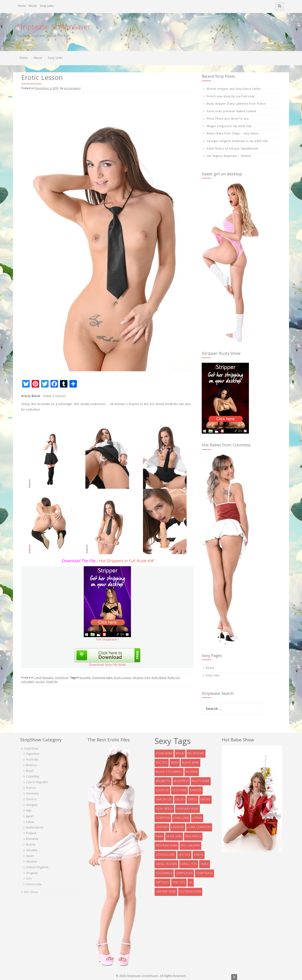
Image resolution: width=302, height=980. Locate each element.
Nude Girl (174, 678)
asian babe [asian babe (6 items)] (164, 754)
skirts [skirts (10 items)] (199, 855)
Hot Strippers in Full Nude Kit (125, 561)
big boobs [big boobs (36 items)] (196, 754)
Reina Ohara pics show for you (228, 119)
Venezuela (34, 885)
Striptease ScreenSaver (54, 28)
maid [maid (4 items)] (159, 837)
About (32, 6)
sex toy (40, 682)
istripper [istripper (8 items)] (163, 818)
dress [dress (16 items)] (193, 800)
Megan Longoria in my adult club (229, 127)
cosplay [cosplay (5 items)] (162, 790)
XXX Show (31, 892)
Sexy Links (47, 6)
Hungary (32, 805)
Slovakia (32, 850)
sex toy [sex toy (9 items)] (184, 855)
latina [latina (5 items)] (197, 818)
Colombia (33, 777)
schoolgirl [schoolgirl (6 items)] (165, 855)
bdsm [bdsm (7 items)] (180, 754)
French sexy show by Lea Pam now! (231, 97)
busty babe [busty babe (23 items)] (201, 781)
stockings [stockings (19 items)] (164, 873)
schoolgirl (28, 682)
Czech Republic (44, 678)
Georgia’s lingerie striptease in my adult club (237, 141)
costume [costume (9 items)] (179, 790)
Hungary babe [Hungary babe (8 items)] (187, 809)
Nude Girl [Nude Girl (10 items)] (174, 837)
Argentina (33, 754)
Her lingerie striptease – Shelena (229, 156)
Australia (32, 760)
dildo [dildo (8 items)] (180, 800)
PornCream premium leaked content (231, 112)
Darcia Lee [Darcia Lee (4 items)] (164, 800)
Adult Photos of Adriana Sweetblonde (232, 149)
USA (29, 879)
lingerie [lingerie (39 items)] (178, 827)
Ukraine (31, 862)
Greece (31, 799)
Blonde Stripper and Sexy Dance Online (234, 89)
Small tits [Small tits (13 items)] (189, 864)
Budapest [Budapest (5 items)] (181, 781)
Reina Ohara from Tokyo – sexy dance (233, 134)
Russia (31, 845)
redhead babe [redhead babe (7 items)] (167, 846)
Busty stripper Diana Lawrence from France (236, 104)
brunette (85, 678)
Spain (30, 856)
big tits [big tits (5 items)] (162, 763)
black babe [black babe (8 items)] (191, 763)
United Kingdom (37, 868)
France (31, 788)
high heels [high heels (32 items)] (164, 809)
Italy (29, 811)
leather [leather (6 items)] (162, 827)
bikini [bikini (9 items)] (175, 763)
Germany (32, 794)
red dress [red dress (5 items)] (193, 837)
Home (22, 6)
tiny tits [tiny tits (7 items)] (179, 883)
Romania (32, 839)
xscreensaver (72, 89)
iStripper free (141, 678)
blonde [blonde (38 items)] (192, 772)
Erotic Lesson (123, 678)
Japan (30, 816)
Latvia (30, 822)
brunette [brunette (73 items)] (163, 781)
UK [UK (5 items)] (191, 883)
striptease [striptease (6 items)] (204, 873)
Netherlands (35, 828)
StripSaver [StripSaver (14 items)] (184, 873)
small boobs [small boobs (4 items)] (166, 864)
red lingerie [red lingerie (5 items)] (190, 846)
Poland (31, 833)
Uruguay (32, 873)
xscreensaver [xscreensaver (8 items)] (190, 892)
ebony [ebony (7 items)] (206, 800)
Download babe (102, 678)
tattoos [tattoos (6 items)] (162, 883)
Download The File (78, 561)
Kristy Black (159, 678)
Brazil (30, 771)
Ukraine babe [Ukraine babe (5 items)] (166, 892)
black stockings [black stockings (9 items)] (169, 772)
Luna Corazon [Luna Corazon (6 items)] (199, 827)
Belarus (31, 765)
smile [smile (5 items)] (205, 864)
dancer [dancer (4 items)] (196, 790)
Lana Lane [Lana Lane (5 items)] (181, 818)
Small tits (52, 682)
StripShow (62, 678)
